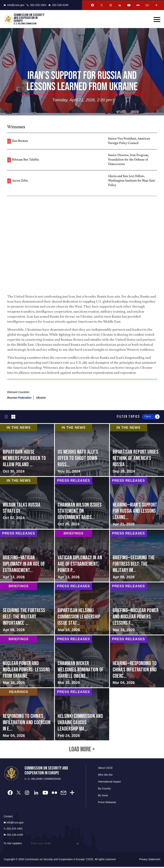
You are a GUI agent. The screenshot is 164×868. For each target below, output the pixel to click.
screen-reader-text (82, 450)
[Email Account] (147, 5)
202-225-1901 (36, 5)
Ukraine (41, 398)
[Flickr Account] (138, 5)
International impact (109, 783)
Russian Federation (19, 398)
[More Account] (156, 5)
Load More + (82, 750)
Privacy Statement (150, 860)
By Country (104, 790)
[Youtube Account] (129, 5)
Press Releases (107, 803)
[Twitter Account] (102, 5)
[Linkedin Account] (120, 5)
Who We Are (105, 776)
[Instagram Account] (111, 5)
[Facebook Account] (92, 5)
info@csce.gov (14, 5)
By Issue (103, 796)
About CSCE (105, 769)
